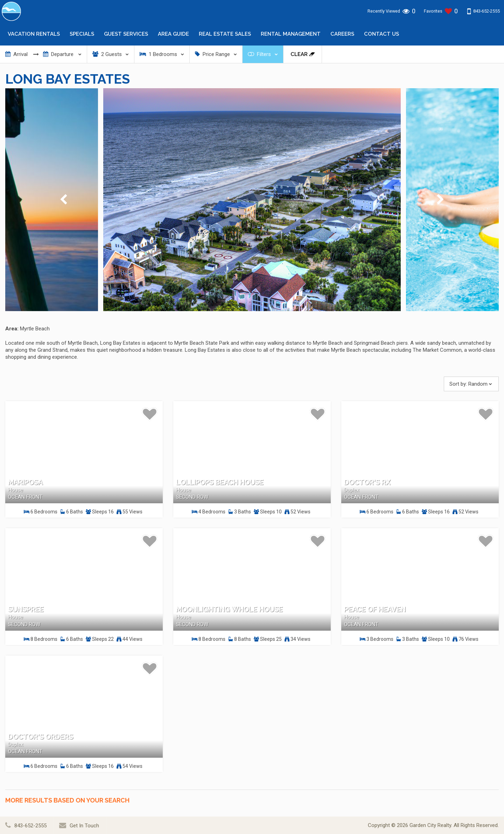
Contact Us (381, 34)
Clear (303, 54)
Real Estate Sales (225, 34)
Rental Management (291, 34)
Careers (342, 34)
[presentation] (64, 200)
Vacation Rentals (34, 34)
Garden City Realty (430, 825)
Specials (82, 34)
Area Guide (173, 34)
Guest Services (126, 34)
